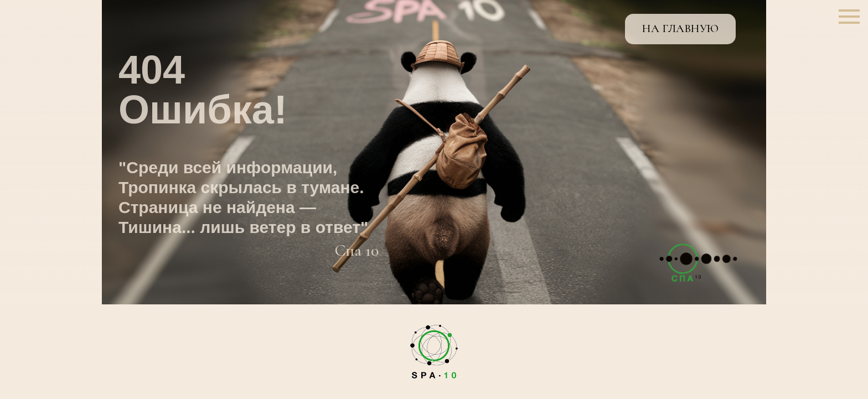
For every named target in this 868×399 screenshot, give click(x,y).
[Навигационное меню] (849, 17)
